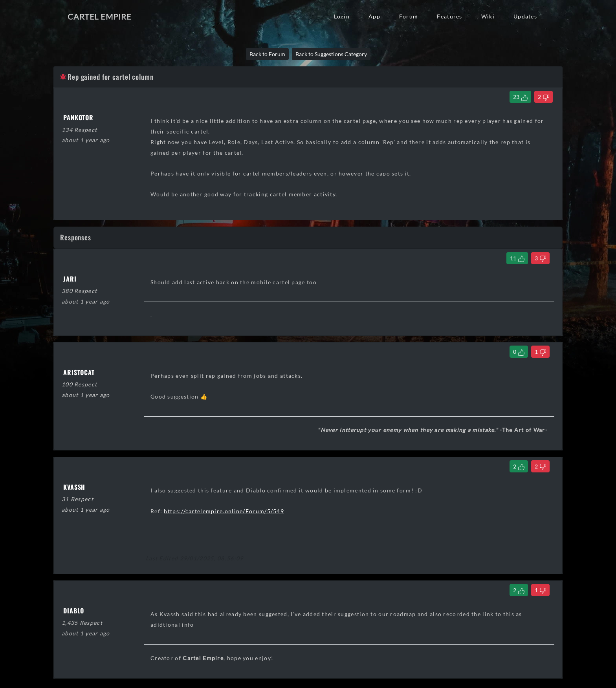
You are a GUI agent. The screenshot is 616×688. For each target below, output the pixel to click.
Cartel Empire (99, 16)
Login (342, 16)
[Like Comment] (517, 258)
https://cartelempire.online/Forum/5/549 (224, 511)
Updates (525, 16)
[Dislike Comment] (540, 258)
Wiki (488, 16)
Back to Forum (267, 54)
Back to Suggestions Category (331, 54)
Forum (409, 16)
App (374, 16)
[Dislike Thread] (544, 97)
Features (449, 16)
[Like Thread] (520, 97)
